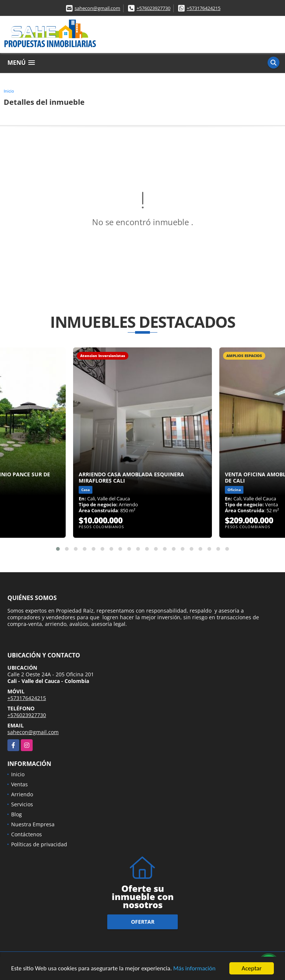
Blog (17, 814)
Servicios (22, 804)
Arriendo (22, 794)
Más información (198, 970)
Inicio (9, 91)
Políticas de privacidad (39, 844)
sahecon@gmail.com (97, 8)
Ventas (19, 784)
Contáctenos (27, 834)
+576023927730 (153, 8)
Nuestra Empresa (33, 824)
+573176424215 (204, 8)
